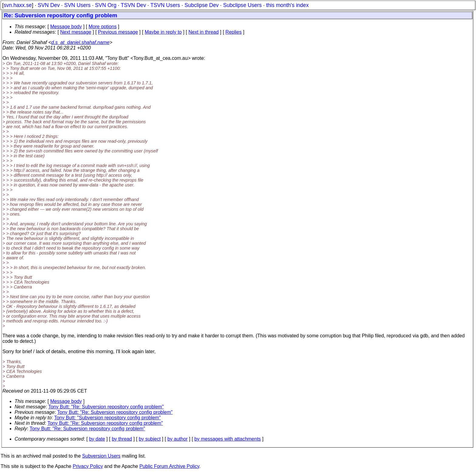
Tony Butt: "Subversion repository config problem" (107, 418)
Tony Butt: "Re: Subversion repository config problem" (106, 407)
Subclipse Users (242, 5)
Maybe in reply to (163, 32)
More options (103, 27)
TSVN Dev (133, 5)
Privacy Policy (88, 466)
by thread (122, 439)
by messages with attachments (228, 439)
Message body (66, 27)
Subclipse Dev (202, 5)
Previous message (118, 32)
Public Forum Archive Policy (169, 466)
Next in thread (204, 32)
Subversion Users (101, 456)
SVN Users (77, 5)
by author (177, 439)
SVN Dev (49, 5)
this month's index (287, 5)
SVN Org (106, 5)
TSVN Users (165, 5)
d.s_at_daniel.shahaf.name (80, 42)
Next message (76, 32)
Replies (234, 32)
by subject (150, 439)
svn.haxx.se (18, 5)
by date (97, 439)
